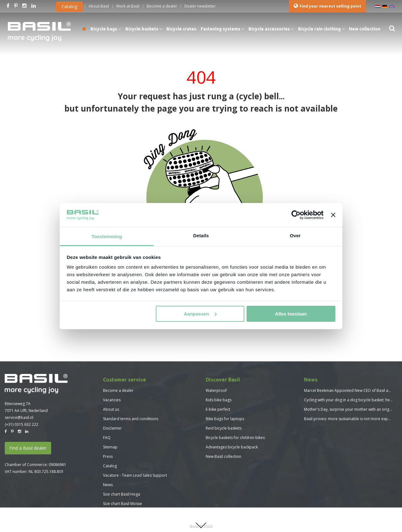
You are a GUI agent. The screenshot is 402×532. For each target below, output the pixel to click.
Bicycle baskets (144, 29)
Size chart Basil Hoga (122, 494)
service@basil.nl (19, 417)
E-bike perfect (218, 409)
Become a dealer (118, 390)
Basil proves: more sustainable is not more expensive (352, 419)
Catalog (69, 6)
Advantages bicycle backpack (232, 447)
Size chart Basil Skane (122, 513)
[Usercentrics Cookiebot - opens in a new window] (296, 215)
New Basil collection (223, 456)
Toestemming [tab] (107, 236)
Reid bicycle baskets (224, 428)
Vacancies (112, 400)
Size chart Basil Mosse (122, 504)
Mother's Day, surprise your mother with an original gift (353, 409)
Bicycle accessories (271, 29)
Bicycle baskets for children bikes (235, 438)
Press (108, 456)
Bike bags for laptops (225, 419)
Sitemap (110, 447)
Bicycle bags (106, 29)
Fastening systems (222, 29)
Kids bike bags (219, 400)
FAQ (107, 438)
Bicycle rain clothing (321, 29)
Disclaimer (112, 428)
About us (111, 409)
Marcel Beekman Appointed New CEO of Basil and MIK (352, 390)
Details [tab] (201, 236)
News (108, 485)
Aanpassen (200, 314)
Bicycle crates (181, 29)
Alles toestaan (291, 314)
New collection (365, 29)
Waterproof (216, 390)
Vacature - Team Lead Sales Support (135, 475)
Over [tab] (295, 236)
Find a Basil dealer (28, 448)
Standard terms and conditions (131, 419)
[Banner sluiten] (333, 215)
